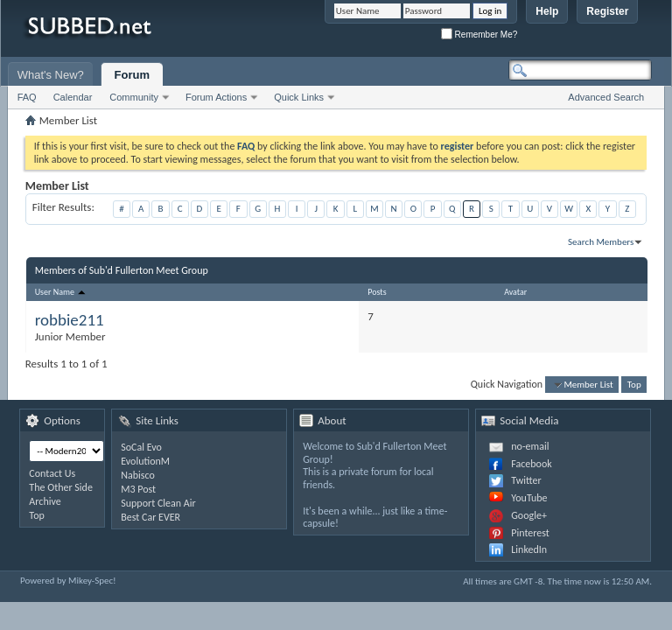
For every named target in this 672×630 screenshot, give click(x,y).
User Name (62, 292)
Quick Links (299, 97)
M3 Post (138, 489)
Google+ (529, 515)
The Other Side (61, 487)
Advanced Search (606, 97)
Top (634, 385)
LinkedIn (529, 549)
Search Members (601, 242)
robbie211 (70, 320)
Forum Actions (216, 97)
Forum (132, 75)
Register (607, 11)
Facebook (531, 464)
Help (547, 11)
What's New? (51, 75)
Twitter (526, 480)
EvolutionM (145, 461)
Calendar (73, 97)
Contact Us (52, 473)
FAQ (27, 97)
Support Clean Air (158, 503)
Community (134, 97)
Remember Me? (479, 35)
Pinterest (530, 533)
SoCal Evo (141, 447)
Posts (377, 292)
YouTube (529, 498)
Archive (45, 501)
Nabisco (138, 475)
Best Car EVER (150, 517)
